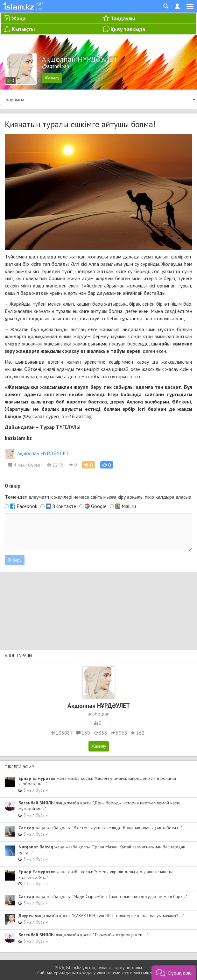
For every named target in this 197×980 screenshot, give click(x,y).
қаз (40, 3)
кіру (122, 497)
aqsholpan (98, 714)
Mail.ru (129, 506)
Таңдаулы (123, 18)
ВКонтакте (64, 506)
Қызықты (23, 29)
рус (40, 8)
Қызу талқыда (128, 29)
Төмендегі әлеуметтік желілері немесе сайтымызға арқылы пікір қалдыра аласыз (98, 497)
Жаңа (19, 18)
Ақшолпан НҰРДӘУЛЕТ (37, 453)
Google (99, 506)
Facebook (27, 506)
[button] (107, 465)
